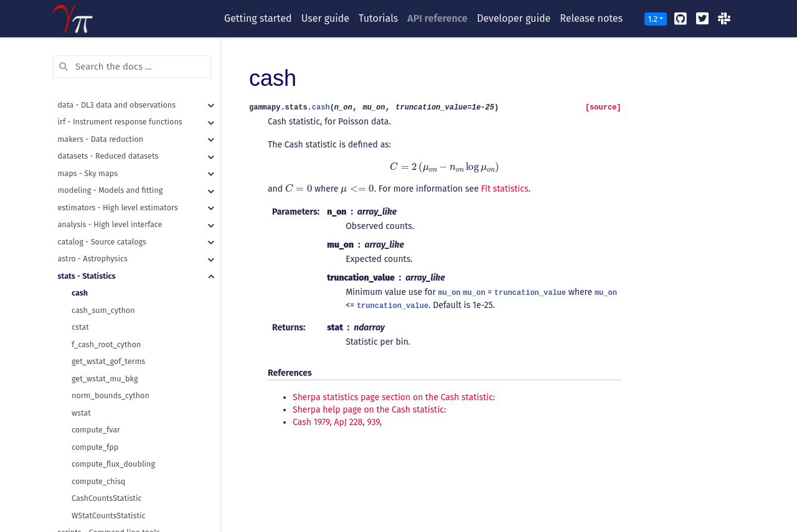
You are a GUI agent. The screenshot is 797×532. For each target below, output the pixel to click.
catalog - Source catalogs (102, 171)
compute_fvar (96, 359)
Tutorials (378, 18)
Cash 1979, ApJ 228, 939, (337, 422)
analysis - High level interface (110, 153)
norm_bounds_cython (111, 324)
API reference (437, 18)
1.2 (653, 19)
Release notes (591, 18)
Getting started (258, 18)
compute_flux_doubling (113, 393)
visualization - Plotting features (114, 479)
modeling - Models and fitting (111, 119)
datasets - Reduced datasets (108, 85)
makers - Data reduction (101, 68)
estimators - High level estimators (118, 137)
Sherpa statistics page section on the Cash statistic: (394, 397)
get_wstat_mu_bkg (105, 308)
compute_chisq (98, 410)
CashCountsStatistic (106, 427)
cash (80, 222)
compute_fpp (95, 376)
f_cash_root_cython (106, 273)
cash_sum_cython (103, 239)
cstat (80, 256)
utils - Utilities (83, 496)
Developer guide (514, 18)
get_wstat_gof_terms (108, 290)
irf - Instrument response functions (120, 51)
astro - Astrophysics (93, 188)
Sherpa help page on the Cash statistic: (369, 410)
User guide (325, 18)
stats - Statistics (87, 205)
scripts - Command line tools (109, 461)
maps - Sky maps (88, 102)
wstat (81, 342)
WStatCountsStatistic (109, 445)
